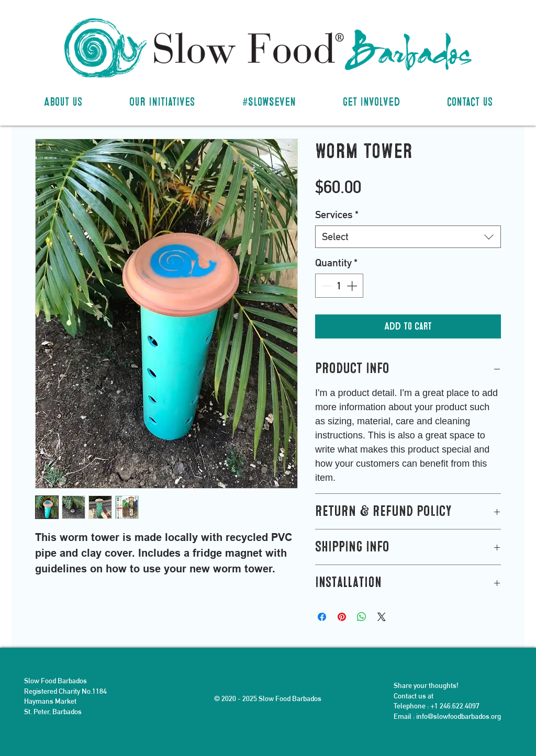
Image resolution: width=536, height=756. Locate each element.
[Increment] (353, 286)
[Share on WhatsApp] (362, 617)
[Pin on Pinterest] (342, 617)
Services (337, 215)
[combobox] (408, 237)
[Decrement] (326, 286)
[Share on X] (382, 617)
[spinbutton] (339, 286)
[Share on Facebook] (322, 617)
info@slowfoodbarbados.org (459, 716)
